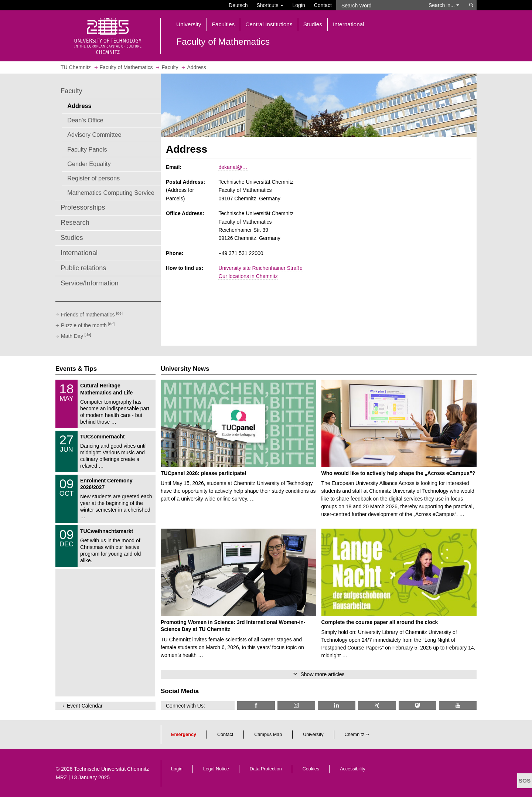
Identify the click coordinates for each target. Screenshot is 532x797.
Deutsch (238, 5)
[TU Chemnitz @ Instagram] (296, 706)
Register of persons (93, 178)
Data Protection (266, 769)
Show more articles (322, 674)
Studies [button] (313, 24)
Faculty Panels (87, 149)
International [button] (349, 24)
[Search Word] (379, 5)
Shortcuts (270, 5)
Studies (72, 238)
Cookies (311, 769)
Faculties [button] (224, 24)
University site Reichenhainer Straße (260, 268)
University (313, 735)
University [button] (189, 24)
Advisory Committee (94, 135)
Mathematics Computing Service (111, 193)
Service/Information (90, 283)
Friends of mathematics (92, 315)
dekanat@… (233, 167)
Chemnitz (354, 735)
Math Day (76, 336)
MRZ (61, 777)
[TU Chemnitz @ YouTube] (458, 706)
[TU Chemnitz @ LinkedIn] (337, 706)
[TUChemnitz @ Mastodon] (417, 706)
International (79, 253)
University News (185, 369)
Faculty (71, 91)
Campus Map (268, 735)
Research (75, 223)
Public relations (83, 268)
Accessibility (353, 769)
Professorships (83, 207)
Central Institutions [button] (269, 24)
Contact (323, 5)
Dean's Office (85, 120)
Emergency (184, 735)
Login (299, 5)
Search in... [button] (444, 5)
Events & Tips (76, 369)
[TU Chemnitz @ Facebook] (256, 706)
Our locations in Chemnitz (248, 276)
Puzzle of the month (88, 325)
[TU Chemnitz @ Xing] (377, 706)
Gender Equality (89, 164)
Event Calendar (85, 706)
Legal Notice (216, 769)
